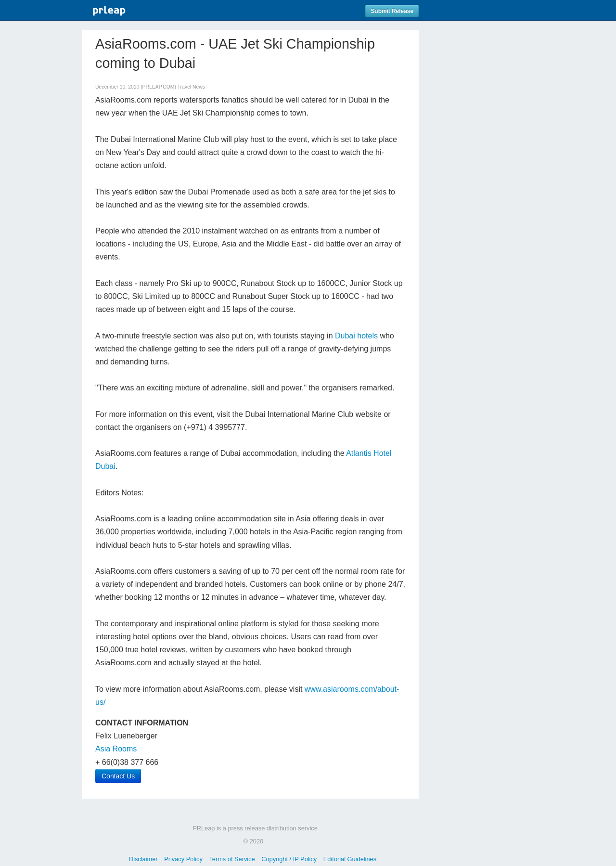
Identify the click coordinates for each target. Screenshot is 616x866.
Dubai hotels (356, 336)
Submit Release (392, 11)
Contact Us (118, 776)
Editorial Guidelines (350, 859)
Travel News (191, 87)
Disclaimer (143, 859)
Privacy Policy (183, 859)
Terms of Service (232, 859)
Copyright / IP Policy (289, 859)
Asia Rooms (116, 749)
